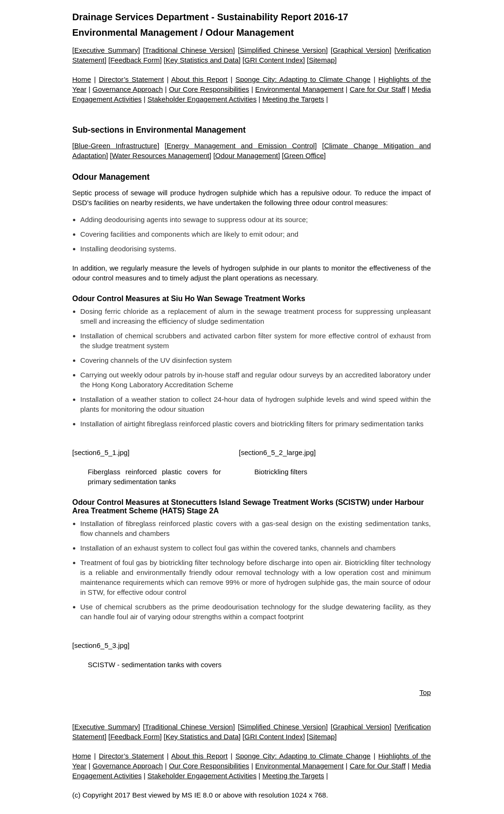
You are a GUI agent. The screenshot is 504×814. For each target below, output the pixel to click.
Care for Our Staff (378, 89)
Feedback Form (135, 60)
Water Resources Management (161, 156)
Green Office (304, 156)
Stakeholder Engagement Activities (202, 99)
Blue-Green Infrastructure (116, 146)
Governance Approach (128, 89)
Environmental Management (135, 32)
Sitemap (322, 60)
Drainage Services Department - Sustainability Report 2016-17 (210, 17)
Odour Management (246, 156)
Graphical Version (361, 50)
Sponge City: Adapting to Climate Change (303, 79)
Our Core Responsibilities (209, 89)
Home (82, 79)
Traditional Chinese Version (189, 50)
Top (425, 692)
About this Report (200, 79)
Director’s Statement (131, 79)
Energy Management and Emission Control (241, 146)
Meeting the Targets (293, 99)
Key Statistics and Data (202, 60)
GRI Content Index (274, 60)
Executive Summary (106, 50)
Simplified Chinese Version (283, 50)
